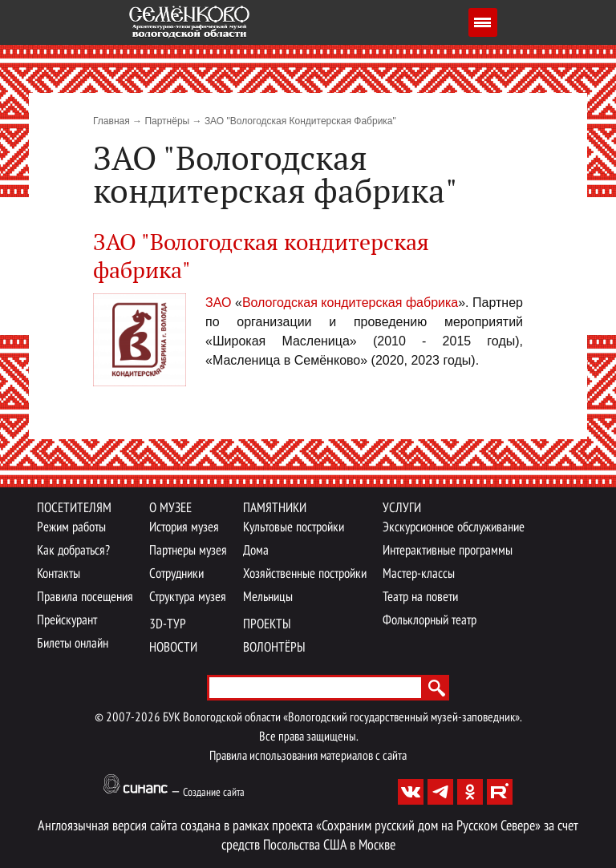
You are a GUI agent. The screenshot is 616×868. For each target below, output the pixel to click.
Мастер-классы (419, 574)
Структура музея (188, 598)
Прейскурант (67, 621)
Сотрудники (176, 574)
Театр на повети (420, 598)
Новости (173, 648)
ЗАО (220, 303)
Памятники (275, 509)
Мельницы (268, 598)
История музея (184, 528)
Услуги (402, 509)
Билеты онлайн (73, 644)
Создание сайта (214, 793)
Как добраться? (73, 551)
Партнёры (167, 121)
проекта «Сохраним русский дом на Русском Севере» (406, 827)
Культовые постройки (294, 528)
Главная (111, 121)
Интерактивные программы (448, 551)
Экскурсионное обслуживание (454, 528)
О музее (170, 509)
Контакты (59, 574)
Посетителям (74, 509)
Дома (256, 551)
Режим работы (71, 528)
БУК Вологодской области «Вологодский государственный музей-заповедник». (342, 718)
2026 (148, 718)
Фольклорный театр (430, 621)
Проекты (267, 625)
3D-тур (168, 625)
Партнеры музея (188, 551)
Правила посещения (85, 598)
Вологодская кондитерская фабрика (350, 303)
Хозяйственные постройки (305, 574)
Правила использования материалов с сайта (308, 757)
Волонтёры (274, 648)
